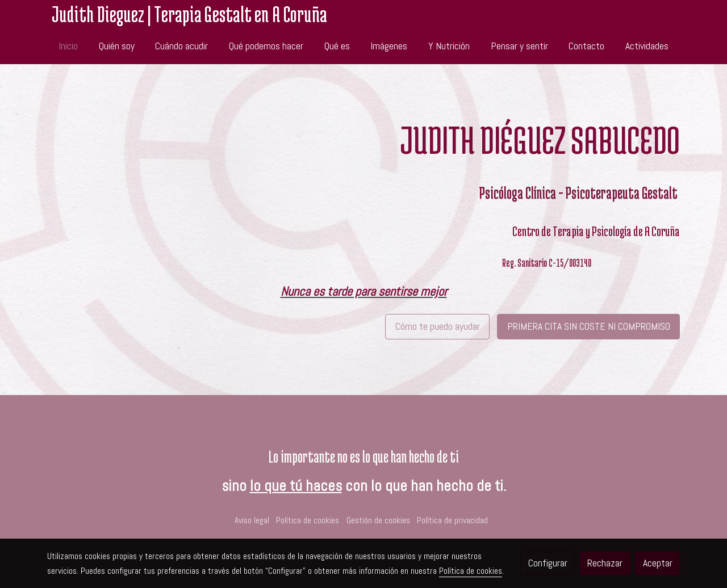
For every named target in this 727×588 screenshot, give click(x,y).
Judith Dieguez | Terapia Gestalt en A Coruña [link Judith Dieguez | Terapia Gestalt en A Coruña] (189, 14)
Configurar (548, 563)
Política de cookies (308, 520)
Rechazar (605, 563)
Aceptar (658, 563)
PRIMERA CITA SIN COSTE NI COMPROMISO (589, 326)
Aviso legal (252, 520)
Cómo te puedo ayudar (438, 326)
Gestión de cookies (378, 520)
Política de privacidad (452, 520)
